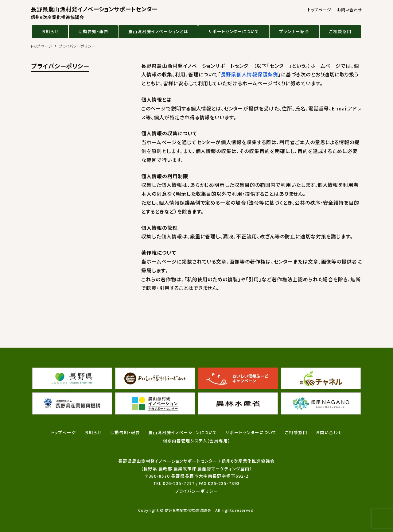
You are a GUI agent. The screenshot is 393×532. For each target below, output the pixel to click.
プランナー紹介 (294, 31)
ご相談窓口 (340, 31)
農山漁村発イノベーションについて (183, 432)
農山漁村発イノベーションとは (158, 31)
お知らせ (50, 31)
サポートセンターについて (234, 31)
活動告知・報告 (93, 31)
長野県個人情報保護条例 (249, 74)
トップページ (319, 10)
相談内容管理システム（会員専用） (196, 441)
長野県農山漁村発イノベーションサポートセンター (94, 13)
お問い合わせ (350, 10)
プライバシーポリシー (196, 491)
